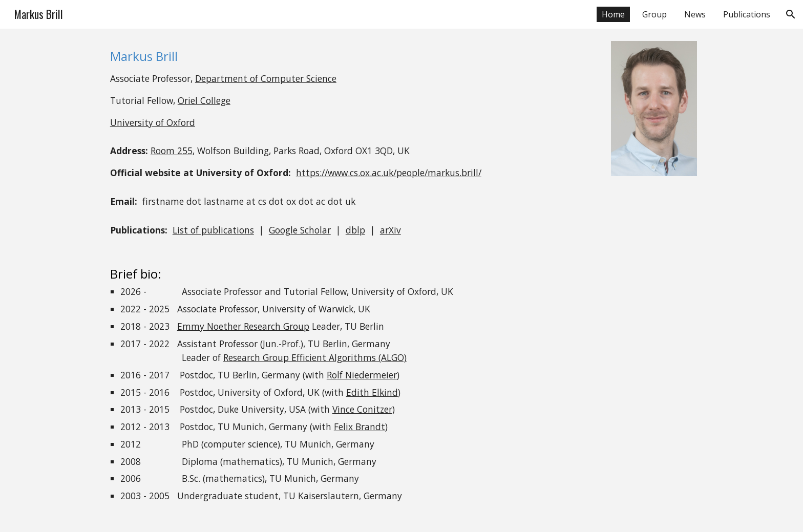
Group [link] (654, 14)
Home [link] (613, 14)
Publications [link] (747, 14)
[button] (791, 14)
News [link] (695, 14)
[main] (351, 89)
